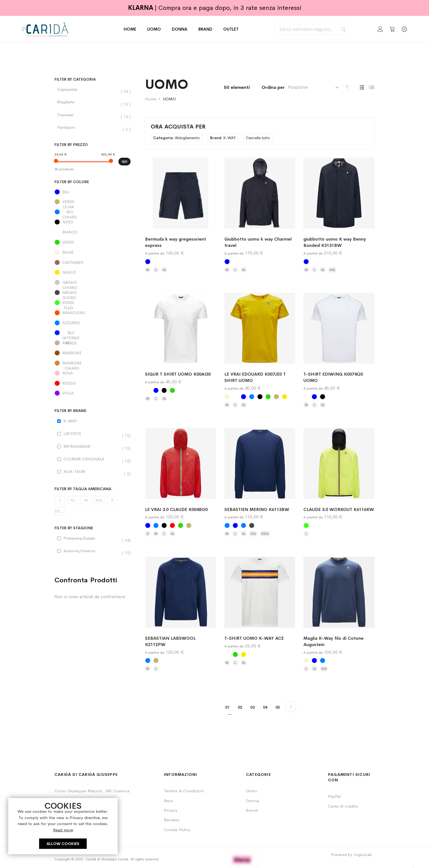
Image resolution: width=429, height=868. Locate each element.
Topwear (68, 115)
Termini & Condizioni (184, 791)
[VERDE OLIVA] (92, 203)
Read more (63, 830)
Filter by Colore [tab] (72, 182)
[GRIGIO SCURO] (92, 294)
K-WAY (70, 421)
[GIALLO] (92, 274)
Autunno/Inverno (82, 551)
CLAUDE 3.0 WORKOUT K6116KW (339, 509)
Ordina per (273, 87)
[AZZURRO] (92, 324)
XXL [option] (332, 270)
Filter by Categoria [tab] (75, 79)
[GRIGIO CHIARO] (92, 284)
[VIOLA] (92, 394)
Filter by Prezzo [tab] (71, 145)
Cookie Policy (177, 830)
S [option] (148, 534)
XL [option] (164, 270)
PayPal (334, 796)
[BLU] (92, 193)
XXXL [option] (265, 534)
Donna (252, 801)
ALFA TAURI (77, 472)
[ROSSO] (92, 385)
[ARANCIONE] (92, 314)
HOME (130, 29)
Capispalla (70, 89)
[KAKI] (92, 344)
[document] (63, 826)
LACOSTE (75, 434)
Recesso (172, 820)
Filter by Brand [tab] (70, 411)
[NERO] (92, 223)
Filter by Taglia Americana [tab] (83, 489)
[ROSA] (92, 375)
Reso (169, 801)
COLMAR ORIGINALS (87, 459)
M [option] (148, 270)
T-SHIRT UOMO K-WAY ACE (254, 638)
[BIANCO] (92, 233)
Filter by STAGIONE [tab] (74, 528)
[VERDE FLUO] (92, 304)
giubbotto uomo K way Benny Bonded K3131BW (335, 242)
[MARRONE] (92, 354)
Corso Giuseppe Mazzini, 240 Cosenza (92, 791)
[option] (148, 262)
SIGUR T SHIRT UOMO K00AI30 (178, 374)
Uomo (252, 791)
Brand (252, 810)
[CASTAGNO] (92, 264)
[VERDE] (92, 244)
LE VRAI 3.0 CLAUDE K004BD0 (176, 509)
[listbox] (181, 263)
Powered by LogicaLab (351, 855)
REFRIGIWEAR (80, 446)
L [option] (156, 270)
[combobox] (312, 29)
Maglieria (68, 102)
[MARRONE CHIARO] (92, 364)
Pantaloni (69, 127)
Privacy (171, 810)
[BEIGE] (92, 254)
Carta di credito (343, 806)
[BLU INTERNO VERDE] (92, 334)
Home (151, 99)
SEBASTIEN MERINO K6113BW (257, 509)
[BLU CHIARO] (92, 213)
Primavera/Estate (82, 538)
